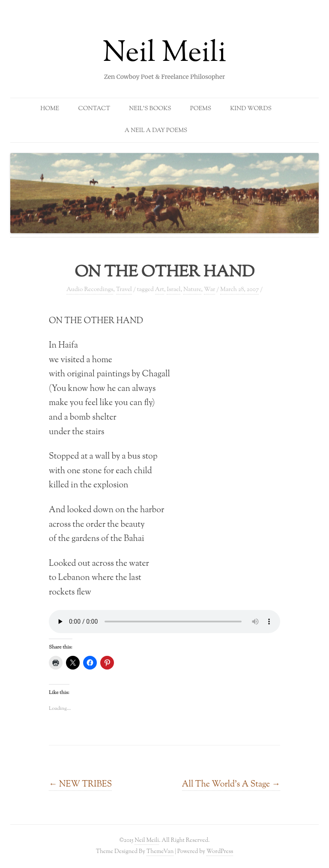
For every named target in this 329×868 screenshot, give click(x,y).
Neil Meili (165, 54)
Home (50, 109)
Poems (201, 109)
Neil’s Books (150, 109)
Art (160, 290)
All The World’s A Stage (231, 784)
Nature (192, 290)
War (209, 290)
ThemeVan (160, 851)
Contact (94, 109)
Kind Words (251, 109)
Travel (124, 290)
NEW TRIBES (80, 784)
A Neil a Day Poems (156, 131)
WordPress (220, 851)
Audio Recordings (90, 290)
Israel (173, 290)
